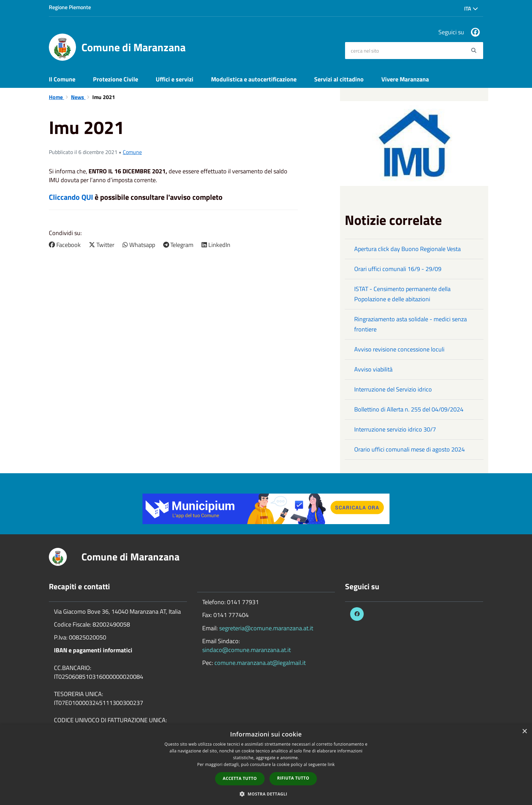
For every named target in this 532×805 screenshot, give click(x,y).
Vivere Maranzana (405, 79)
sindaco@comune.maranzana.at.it (246, 650)
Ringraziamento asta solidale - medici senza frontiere (411, 324)
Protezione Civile (116, 79)
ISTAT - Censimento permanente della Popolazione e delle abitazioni (402, 294)
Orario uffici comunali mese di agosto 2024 (410, 449)
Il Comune (62, 79)
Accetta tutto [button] (240, 778)
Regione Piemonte (70, 7)
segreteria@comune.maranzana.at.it (266, 628)
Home (56, 97)
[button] (266, 794)
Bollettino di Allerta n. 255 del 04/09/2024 (409, 409)
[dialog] (266, 765)
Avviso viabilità (373, 369)
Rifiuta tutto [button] (293, 778)
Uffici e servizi (175, 79)
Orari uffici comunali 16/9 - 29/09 (398, 269)
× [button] (524, 732)
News (78, 97)
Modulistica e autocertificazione (254, 79)
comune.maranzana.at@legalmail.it (260, 663)
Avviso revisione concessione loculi (399, 349)
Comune (132, 152)
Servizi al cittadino (339, 79)
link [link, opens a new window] (331, 764)
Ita (471, 8)
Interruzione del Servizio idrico (393, 389)
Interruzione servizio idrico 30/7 (395, 429)
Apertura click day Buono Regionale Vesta (407, 249)
